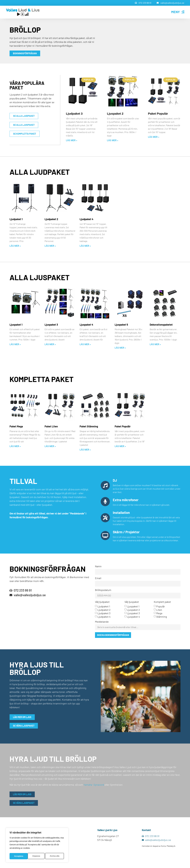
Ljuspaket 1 (16, 325)
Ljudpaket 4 (86, 219)
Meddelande (102, 622)
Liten (159, 610)
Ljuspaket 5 (121, 325)
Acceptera (56, 856)
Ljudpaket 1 (16, 219)
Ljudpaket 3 (74, 114)
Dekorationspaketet (161, 325)
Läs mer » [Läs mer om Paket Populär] (154, 137)
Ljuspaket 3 (51, 325)
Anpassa (18, 856)
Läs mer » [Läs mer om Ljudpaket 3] (72, 140)
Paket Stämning (89, 426)
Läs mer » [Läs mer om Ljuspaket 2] (113, 140)
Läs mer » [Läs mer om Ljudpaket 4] (85, 246)
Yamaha (88, 785)
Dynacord (99, 785)
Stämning (162, 617)
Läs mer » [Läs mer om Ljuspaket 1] (15, 344)
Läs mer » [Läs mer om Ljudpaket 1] (15, 246)
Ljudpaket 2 (51, 219)
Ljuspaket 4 (86, 325)
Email (98, 578)
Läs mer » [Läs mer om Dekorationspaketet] (155, 344)
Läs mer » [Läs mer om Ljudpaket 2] (50, 246)
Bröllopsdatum (103, 591)
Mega (159, 614)
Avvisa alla (36, 856)
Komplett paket (162, 603)
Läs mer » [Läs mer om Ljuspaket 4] (85, 344)
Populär (161, 607)
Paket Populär (158, 114)
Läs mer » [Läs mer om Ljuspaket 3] (50, 344)
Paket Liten (51, 426)
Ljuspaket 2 (115, 114)
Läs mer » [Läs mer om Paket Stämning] (85, 450)
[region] (37, 846)
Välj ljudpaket (102, 603)
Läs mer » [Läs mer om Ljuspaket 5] (120, 348)
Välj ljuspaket (132, 603)
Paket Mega (16, 426)
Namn (98, 566)
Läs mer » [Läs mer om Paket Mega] (15, 446)
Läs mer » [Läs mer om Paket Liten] (50, 446)
